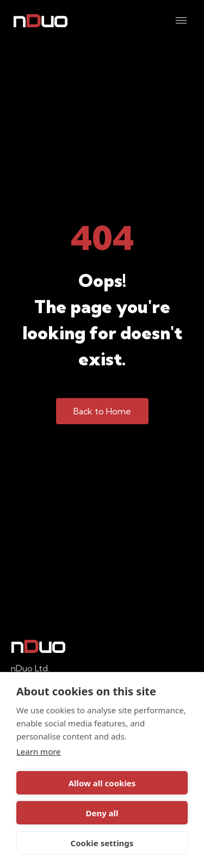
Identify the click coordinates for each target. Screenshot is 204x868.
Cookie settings (102, 843)
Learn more (39, 751)
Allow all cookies (102, 783)
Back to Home (102, 411)
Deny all (102, 813)
